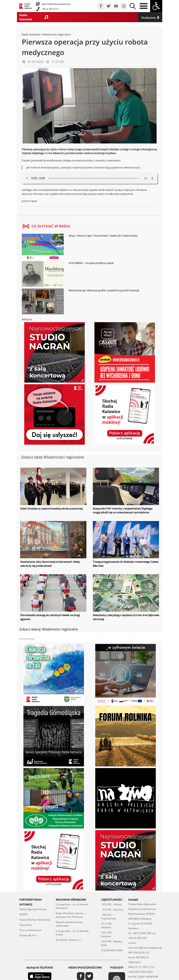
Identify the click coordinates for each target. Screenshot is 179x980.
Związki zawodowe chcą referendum (69, 924)
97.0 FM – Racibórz (112, 910)
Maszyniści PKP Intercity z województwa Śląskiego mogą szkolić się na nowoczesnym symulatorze (123, 511)
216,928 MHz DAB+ (112, 950)
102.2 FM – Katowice (107, 934)
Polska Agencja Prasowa (33, 909)
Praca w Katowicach (30, 930)
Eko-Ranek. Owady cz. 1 (69, 940)
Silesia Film (26, 925)
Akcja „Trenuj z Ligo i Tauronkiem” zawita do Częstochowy (103, 236)
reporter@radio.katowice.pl (55, 4)
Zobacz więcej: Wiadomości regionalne (49, 629)
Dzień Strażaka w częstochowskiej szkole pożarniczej (51, 509)
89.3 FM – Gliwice (111, 904)
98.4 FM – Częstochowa (109, 917)
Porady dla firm (28, 935)
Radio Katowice (31, 34)
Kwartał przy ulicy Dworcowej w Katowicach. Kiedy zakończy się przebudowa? (50, 564)
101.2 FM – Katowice (107, 925)
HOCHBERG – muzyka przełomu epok (91, 263)
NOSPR (23, 914)
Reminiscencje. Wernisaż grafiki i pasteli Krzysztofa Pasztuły (104, 290)
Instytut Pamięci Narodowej (35, 920)
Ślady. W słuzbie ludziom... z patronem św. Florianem (71, 915)
